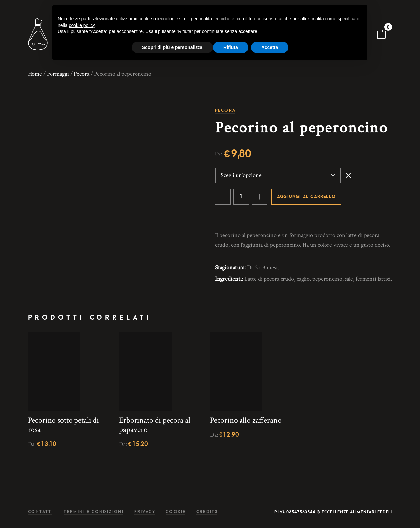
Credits (207, 512)
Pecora (82, 74)
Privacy (145, 512)
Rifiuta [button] (231, 47)
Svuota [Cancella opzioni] (348, 175)
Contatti (41, 512)
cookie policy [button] (82, 25)
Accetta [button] (270, 47)
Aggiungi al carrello (306, 197)
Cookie (176, 512)
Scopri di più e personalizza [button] (172, 47)
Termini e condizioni (94, 512)
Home (35, 74)
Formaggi (58, 74)
